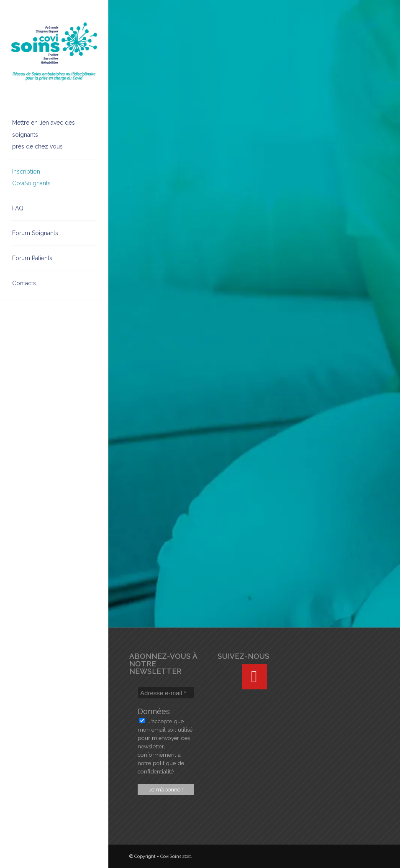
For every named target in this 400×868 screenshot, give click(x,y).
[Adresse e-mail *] (166, 693)
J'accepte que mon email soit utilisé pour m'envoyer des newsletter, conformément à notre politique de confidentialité (165, 746)
